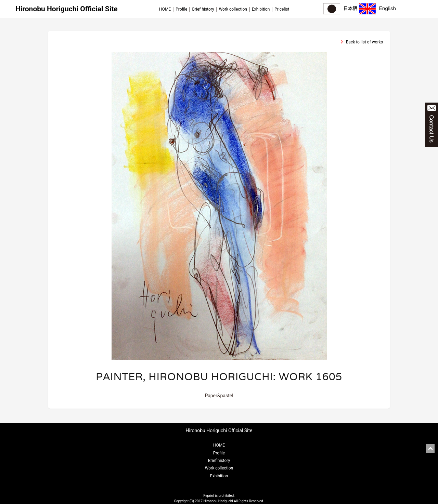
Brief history (203, 9)
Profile (181, 9)
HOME (165, 9)
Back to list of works (364, 42)
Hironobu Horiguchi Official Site (67, 9)
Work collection (233, 9)
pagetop (430, 448)
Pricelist (282, 9)
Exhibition (261, 9)
